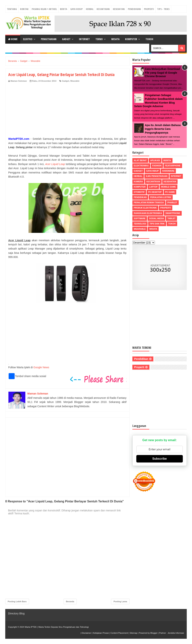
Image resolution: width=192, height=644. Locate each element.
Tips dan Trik (157, 224)
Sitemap (133, 633)
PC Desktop (155, 192)
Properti (149, 9)
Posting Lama (120, 601)
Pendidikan (134, 9)
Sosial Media (156, 218)
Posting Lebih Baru (17, 601)
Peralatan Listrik (161, 197)
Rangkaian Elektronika (148, 213)
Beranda (70, 601)
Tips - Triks (163, 9)
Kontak (24, 9)
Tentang (12, 9)
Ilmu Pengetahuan (157, 176)
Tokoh (149, 39)
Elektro (28, 39)
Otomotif (139, 192)
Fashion (157, 166)
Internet (84, 39)
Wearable (75, 81)
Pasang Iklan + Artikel (44, 9)
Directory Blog (16, 613)
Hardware (168, 171)
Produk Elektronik (145, 208)
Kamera (138, 182)
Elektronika (141, 166)
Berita (64, 9)
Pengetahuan (49, 39)
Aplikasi (155, 160)
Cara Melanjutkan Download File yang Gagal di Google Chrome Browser (162, 73)
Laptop (153, 187)
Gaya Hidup (76, 9)
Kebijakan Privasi (101, 633)
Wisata (115, 39)
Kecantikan (103, 9)
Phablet (172, 202)
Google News (41, 367)
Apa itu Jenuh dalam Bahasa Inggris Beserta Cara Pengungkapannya (163, 129)
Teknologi (140, 224)
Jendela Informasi (176, 633)
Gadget (66, 39)
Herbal (90, 9)
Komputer (131, 39)
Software (140, 218)
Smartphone (173, 213)
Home (13, 39)
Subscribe (159, 459)
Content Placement (119, 633)
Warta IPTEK (31, 627)
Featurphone (173, 166)
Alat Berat (140, 160)
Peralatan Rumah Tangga (149, 202)
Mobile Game (168, 187)
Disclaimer (86, 633)
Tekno (99, 39)
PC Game (170, 192)
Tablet (171, 218)
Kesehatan (119, 9)
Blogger (154, 633)
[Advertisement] (67, 111)
